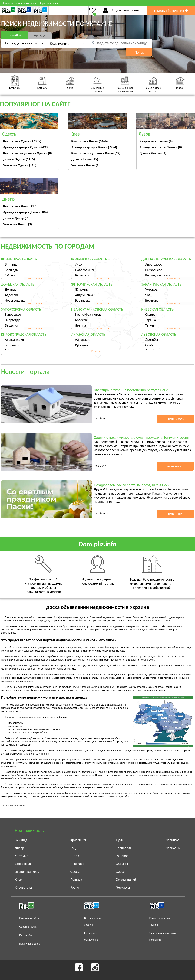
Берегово (152, 300)
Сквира (150, 315)
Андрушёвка (84, 295)
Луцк (79, 264)
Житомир (82, 289)
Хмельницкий (126, 880)
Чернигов (173, 840)
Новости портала (25, 372)
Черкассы (123, 887)
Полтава (76, 880)
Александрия (14, 340)
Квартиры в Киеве (90, 141)
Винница (11, 264)
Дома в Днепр (17, 218)
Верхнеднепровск (158, 275)
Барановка (83, 300)
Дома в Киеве (85, 159)
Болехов (81, 320)
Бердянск (12, 325)
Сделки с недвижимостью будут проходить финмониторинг (142, 437)
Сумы (120, 840)
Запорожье (13, 315)
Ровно (75, 887)
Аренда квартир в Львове (161, 147)
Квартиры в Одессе (22, 141)
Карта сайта (26, 935)
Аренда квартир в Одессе (26, 147)
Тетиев (150, 325)
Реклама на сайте (26, 3)
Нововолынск (85, 270)
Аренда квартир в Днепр (25, 212)
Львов (75, 856)
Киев (18, 880)
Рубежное (82, 345)
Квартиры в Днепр (21, 206)
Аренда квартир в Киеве (94, 147)
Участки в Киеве (86, 165)
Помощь (7, 3)
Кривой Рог (78, 840)
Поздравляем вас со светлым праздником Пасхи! (133, 485)
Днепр (20, 848)
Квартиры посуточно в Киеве (96, 153)
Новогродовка (15, 300)
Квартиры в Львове (156, 141)
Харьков (122, 864)
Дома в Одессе (19, 159)
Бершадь (11, 270)
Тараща (150, 320)
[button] (67, 43)
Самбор (151, 345)
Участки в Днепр (18, 224)
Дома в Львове (153, 153)
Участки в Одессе (20, 165)
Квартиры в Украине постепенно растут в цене (131, 390)
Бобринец (12, 345)
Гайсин (10, 275)
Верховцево (154, 270)
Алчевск (81, 340)
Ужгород (151, 289)
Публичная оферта (30, 944)
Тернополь (124, 848)
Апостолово (154, 264)
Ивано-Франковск (88, 315)
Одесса (75, 872)
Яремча (81, 325)
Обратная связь (49, 3)
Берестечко (83, 275)
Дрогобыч (152, 340)
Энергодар (13, 320)
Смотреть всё (34, 278)
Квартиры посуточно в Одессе (28, 153)
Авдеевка (12, 295)
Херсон (121, 872)
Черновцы (173, 848)
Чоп (148, 295)
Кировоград (23, 887)
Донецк (10, 289)
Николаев (77, 864)
